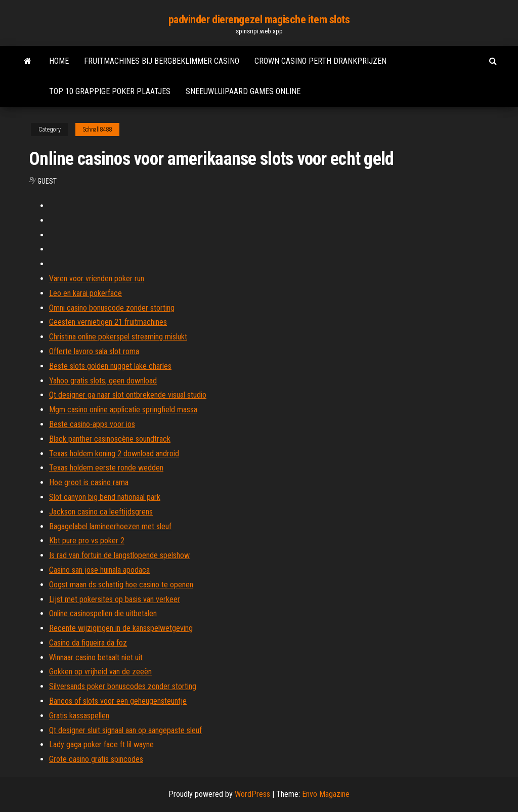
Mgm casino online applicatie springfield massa (123, 410)
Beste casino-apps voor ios (92, 424)
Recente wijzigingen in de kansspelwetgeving (121, 628)
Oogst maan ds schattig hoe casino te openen (121, 585)
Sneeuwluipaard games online (243, 91)
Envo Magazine (326, 794)
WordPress (252, 794)
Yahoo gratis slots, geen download (103, 381)
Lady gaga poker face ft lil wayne (101, 744)
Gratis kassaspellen (79, 716)
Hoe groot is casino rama (89, 482)
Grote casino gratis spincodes (96, 759)
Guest (47, 181)
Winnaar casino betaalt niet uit (96, 657)
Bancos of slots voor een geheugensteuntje (118, 701)
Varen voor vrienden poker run (97, 279)
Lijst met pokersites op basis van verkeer (115, 599)
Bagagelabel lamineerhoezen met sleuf (110, 526)
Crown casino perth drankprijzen (320, 61)
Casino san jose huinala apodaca (99, 570)
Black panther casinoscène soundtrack (110, 439)
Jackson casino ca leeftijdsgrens (101, 512)
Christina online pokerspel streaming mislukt (118, 337)
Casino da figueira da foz (88, 643)
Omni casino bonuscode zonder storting (112, 308)
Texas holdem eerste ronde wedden (106, 468)
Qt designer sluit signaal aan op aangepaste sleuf (125, 730)
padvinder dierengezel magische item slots (259, 19)
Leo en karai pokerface (85, 293)
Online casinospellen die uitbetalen (103, 613)
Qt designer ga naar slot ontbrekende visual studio (128, 395)
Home (59, 61)
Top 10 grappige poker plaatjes (110, 91)
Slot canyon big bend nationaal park (105, 497)
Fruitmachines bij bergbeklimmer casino (162, 61)
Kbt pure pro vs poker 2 (87, 541)
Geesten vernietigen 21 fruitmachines (108, 322)
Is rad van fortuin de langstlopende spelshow (119, 555)
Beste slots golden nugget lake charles (110, 366)
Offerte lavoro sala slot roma (94, 351)
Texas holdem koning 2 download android (114, 454)
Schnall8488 (97, 130)
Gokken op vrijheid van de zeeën (100, 672)
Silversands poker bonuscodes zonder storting (123, 686)
